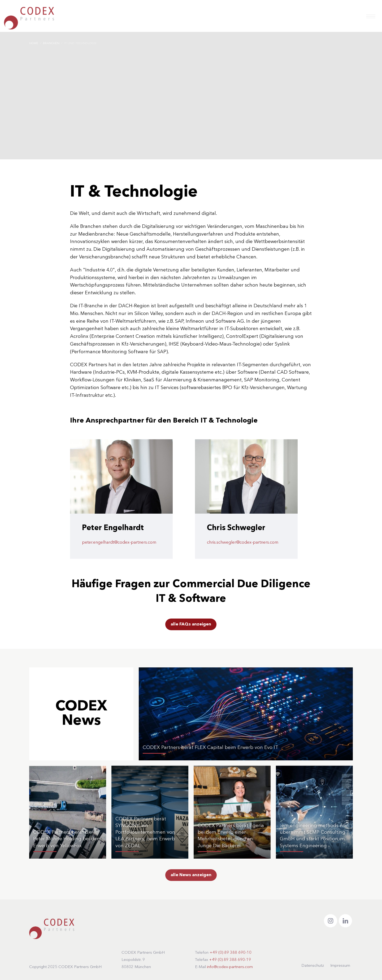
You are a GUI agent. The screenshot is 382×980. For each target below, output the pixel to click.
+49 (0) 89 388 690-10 (231, 953)
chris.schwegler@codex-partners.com (243, 543)
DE (346, 18)
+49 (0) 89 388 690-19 (230, 960)
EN (357, 18)
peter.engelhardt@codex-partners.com (119, 543)
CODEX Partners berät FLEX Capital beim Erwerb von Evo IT (210, 748)
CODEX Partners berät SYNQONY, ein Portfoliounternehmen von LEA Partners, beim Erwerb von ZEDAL (145, 832)
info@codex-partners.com (230, 967)
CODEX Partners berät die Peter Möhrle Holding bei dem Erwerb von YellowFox (67, 839)
